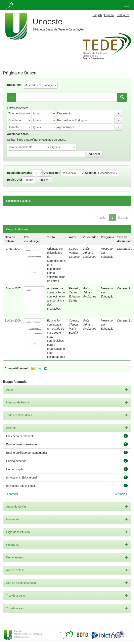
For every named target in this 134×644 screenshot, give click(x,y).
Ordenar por (52, 173)
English (97, 15)
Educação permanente (20, 436)
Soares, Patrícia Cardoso (74, 253)
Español (109, 15)
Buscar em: (15, 85)
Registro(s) (14, 180)
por (11, 97)
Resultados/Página (20, 173)
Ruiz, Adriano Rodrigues (90, 253)
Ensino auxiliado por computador (27, 453)
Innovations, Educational (22, 478)
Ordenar (91, 173)
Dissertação (125, 249)
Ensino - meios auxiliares (22, 444)
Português (123, 15)
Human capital (15, 469)
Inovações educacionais (21, 486)
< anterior (12, 494)
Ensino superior (16, 461)
